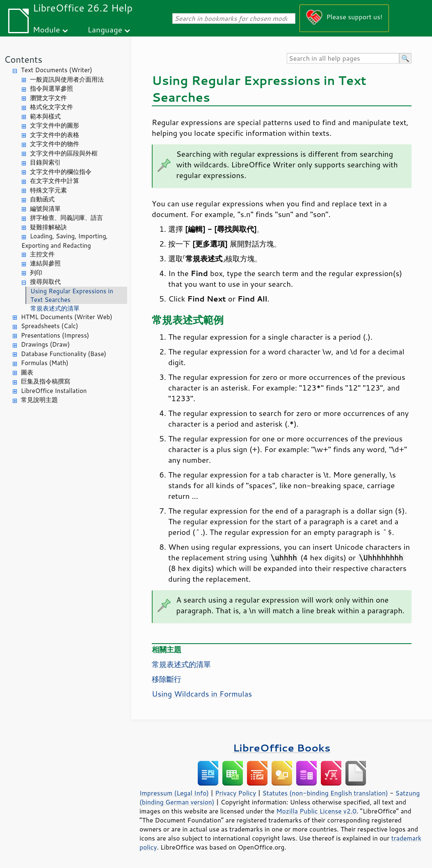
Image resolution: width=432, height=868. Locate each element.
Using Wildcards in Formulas (202, 694)
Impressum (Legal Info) (174, 793)
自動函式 (42, 199)
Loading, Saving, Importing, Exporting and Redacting (65, 241)
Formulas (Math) (45, 363)
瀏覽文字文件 (48, 98)
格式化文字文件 (51, 107)
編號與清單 (45, 209)
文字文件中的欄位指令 (61, 172)
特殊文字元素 (48, 190)
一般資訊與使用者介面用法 (67, 79)
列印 (36, 273)
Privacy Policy (235, 793)
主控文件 (42, 254)
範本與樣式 (45, 116)
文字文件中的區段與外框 (64, 153)
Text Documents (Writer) (57, 70)
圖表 (27, 372)
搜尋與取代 (45, 282)
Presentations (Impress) (55, 335)
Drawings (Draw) (45, 344)
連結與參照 (45, 263)
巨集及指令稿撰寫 (46, 381)
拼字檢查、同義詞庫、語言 (66, 218)
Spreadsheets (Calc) (49, 326)
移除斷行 (167, 679)
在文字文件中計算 (55, 181)
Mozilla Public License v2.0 (316, 811)
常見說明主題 (39, 400)
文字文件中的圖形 (55, 125)
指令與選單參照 (51, 88)
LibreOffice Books (282, 748)
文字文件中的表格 (55, 135)
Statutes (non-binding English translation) (325, 793)
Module (46, 29)
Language (105, 29)
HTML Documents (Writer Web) (67, 317)
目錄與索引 (45, 162)
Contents (23, 59)
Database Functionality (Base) (64, 354)
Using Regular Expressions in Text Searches (72, 295)
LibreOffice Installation (54, 391)
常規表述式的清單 (55, 308)
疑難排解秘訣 (48, 227)
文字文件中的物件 (55, 144)
